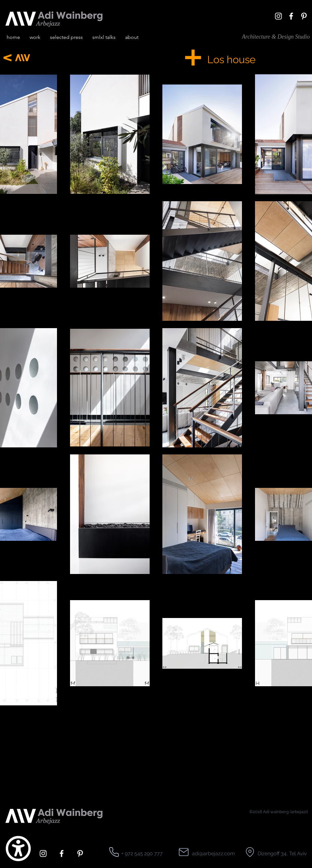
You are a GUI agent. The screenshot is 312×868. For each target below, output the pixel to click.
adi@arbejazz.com (213, 853)
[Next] (7, 58)
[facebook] (291, 16)
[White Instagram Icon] (278, 16)
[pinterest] (304, 16)
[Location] (114, 852)
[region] (242, 147)
